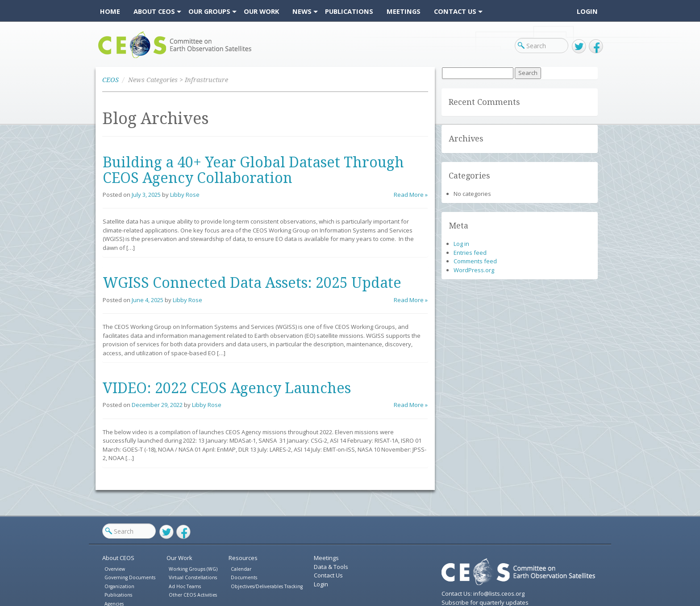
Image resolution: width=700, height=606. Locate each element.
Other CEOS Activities (193, 595)
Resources (243, 558)
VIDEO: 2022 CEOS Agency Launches (227, 388)
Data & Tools (331, 567)
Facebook (596, 46)
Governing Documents (130, 577)
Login (587, 11)
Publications (118, 595)
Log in (461, 244)
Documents (244, 577)
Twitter (579, 46)
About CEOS (118, 558)
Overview (115, 569)
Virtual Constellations (193, 577)
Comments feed (475, 261)
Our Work (179, 558)
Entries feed (470, 253)
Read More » (411, 195)
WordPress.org (474, 270)
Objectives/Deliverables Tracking (267, 586)
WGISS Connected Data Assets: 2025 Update (252, 283)
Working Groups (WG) (193, 569)
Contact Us (328, 575)
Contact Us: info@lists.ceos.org (483, 594)
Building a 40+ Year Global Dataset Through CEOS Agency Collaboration (253, 170)
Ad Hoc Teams (185, 586)
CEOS (106, 58)
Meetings (326, 558)
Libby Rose (185, 195)
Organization (119, 586)
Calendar (241, 569)
